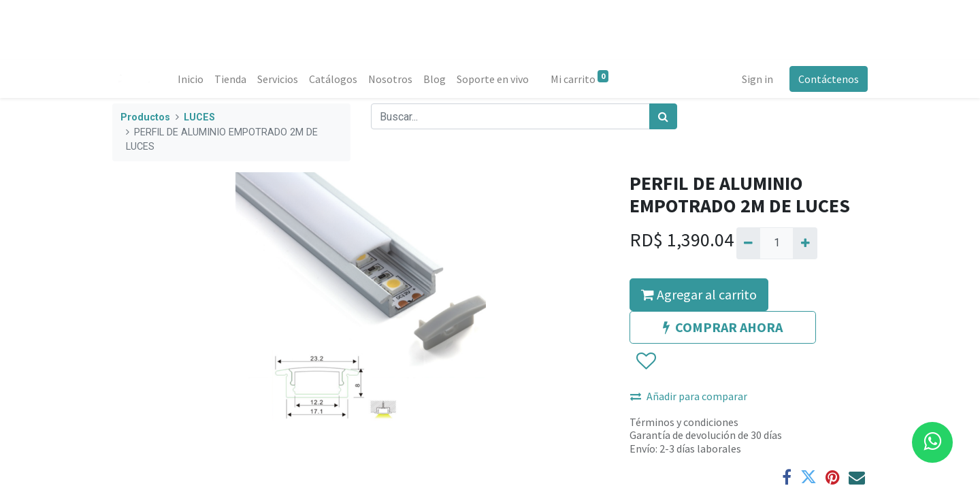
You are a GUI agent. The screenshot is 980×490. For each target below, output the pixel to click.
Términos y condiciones (684, 422)
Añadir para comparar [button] (689, 396)
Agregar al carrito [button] (699, 294)
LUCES (199, 117)
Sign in (757, 79)
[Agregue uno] (805, 243)
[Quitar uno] (748, 243)
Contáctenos (829, 79)
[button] (646, 361)
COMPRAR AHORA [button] (723, 327)
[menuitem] (191, 79)
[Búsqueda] (663, 116)
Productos (145, 117)
